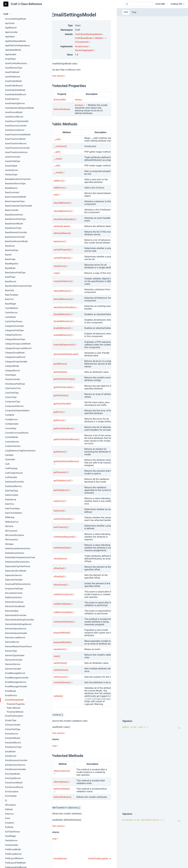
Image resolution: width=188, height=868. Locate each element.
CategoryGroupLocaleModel (18, 344)
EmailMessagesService (16, 682)
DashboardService (13, 486)
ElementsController (14, 660)
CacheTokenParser (14, 322)
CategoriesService (13, 335)
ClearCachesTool (13, 388)
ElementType (11, 651)
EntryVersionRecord (14, 787)
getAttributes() (61, 395)
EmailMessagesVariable (16, 687)
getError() (59, 412)
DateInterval (11, 500)
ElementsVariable (13, 669)
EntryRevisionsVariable (16, 769)
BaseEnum (10, 246)
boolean (80, 105)
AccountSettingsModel (15, 19)
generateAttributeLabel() (66, 354)
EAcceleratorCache (14, 593)
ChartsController (13, 379)
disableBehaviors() (64, 321)
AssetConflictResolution (16, 63)
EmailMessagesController (17, 678)
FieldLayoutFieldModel (15, 863)
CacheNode (10, 317)
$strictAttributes (62, 109)
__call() (57, 139)
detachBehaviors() (64, 299)
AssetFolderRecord (14, 86)
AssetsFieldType (13, 161)
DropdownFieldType (14, 589)
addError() (60, 181)
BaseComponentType (15, 201)
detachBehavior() (63, 291)
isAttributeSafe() (63, 548)
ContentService (12, 442)
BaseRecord (11, 282)
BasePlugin (10, 277)
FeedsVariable (12, 845)
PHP (126, 12)
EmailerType (11, 720)
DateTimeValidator (14, 513)
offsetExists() (60, 559)
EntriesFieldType (13, 729)
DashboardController (15, 482)
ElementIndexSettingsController (20, 620)
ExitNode (9, 827)
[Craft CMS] (161, 4)
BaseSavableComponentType (18, 286)
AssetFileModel (12, 72)
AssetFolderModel (13, 81)
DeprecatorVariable (14, 580)
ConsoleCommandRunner (17, 433)
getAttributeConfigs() (64, 379)
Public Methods (14, 708)
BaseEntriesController (15, 237)
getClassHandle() (62, 404)
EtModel (9, 810)
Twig (134, 12)
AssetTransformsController (17, 148)
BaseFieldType (12, 250)
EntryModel (10, 752)
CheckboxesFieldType (15, 384)
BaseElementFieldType (15, 219)
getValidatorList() (63, 481)
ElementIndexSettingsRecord (18, 624)
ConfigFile (10, 415)
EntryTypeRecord (13, 778)
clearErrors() (61, 266)
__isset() (58, 159)
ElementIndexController (16, 615)
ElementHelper (12, 611)
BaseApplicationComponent (18, 179)
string (79, 100)
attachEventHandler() (65, 219)
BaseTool (9, 299)
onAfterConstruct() (64, 594)
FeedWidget (11, 836)
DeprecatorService (13, 575)
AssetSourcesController (16, 126)
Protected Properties (16, 704)
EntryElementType (13, 747)
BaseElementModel (14, 224)
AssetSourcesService (15, 130)
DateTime (10, 504)
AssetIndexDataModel (15, 90)
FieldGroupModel (13, 849)
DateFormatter (12, 495)
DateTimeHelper (12, 509)
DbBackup (10, 517)
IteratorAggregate (85, 50)
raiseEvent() (61, 649)
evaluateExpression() (65, 345)
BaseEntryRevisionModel (16, 241)
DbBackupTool (12, 522)
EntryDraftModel (13, 738)
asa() (57, 195)
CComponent (83, 42)
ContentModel (12, 437)
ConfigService (11, 420)
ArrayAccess (83, 46)
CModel (100, 38)
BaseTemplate (12, 295)
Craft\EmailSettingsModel (88, 34)
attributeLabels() (62, 226)
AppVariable (11, 55)
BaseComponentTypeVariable (19, 206)
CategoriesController (14, 326)
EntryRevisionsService (15, 765)
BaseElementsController (16, 232)
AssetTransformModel (15, 139)
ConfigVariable (12, 424)
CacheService (11, 313)
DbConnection (12, 540)
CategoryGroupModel (15, 353)
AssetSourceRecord (14, 117)
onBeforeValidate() (64, 612)
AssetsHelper (11, 166)
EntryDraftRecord (13, 743)
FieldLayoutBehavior (14, 858)
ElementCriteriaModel (15, 606)
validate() (58, 696)
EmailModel (11, 691)
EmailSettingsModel (14, 700)
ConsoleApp (11, 428)
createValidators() (64, 281)
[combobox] (139, 4)
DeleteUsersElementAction (17, 562)
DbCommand (11, 531)
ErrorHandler (11, 796)
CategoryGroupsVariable (16, 362)
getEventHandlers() (64, 428)
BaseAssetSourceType (15, 184)
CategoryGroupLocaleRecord (18, 348)
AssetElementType (14, 68)
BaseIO (8, 255)
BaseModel (10, 268)
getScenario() (61, 472)
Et (6, 801)
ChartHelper (11, 375)
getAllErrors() (60, 364)
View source (58, 76)
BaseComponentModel (16, 197)
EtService (9, 814)
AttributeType (11, 175)
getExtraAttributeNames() (67, 439)
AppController (11, 32)
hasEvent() (60, 511)
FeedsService (11, 841)
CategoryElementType (15, 339)
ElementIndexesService (16, 629)
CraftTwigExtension (14, 473)
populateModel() (62, 633)
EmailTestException (14, 716)
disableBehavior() (64, 314)
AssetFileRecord (13, 77)
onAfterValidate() (63, 604)
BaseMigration (12, 264)
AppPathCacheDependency (18, 46)
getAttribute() (60, 372)
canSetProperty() (63, 258)
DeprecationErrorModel (16, 571)
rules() (57, 656)
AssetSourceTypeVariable (17, 121)
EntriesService (12, 734)
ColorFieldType (12, 393)
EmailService (11, 695)
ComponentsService (14, 406)
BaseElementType (13, 228)
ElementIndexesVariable (16, 633)
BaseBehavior (11, 188)
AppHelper (10, 37)
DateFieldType (12, 491)
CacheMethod (12, 308)
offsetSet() (60, 577)
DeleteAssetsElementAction (18, 549)
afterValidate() (62, 782)
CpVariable (10, 460)
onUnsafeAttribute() (65, 622)
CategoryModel (12, 366)
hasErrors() (60, 501)
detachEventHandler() (66, 307)
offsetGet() (60, 568)
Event (8, 818)
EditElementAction (13, 598)
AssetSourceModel (14, 112)
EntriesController (13, 725)
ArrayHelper (11, 59)
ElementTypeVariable (15, 656)
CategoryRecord (12, 371)
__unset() (59, 173)
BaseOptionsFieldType (15, 273)
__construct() (60, 146)
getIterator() (61, 452)
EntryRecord (11, 756)
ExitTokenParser (12, 832)
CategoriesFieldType (14, 330)
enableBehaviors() (64, 335)
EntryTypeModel (12, 774)
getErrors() (60, 420)
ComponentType (13, 402)
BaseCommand (12, 193)
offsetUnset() (61, 585)
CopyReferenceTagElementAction (20, 451)
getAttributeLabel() (64, 387)
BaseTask (10, 290)
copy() (57, 273)
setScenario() (61, 677)
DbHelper (9, 544)
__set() (57, 166)
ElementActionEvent (14, 602)
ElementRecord (12, 642)
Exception (10, 823)
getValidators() (62, 490)
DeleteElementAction (15, 553)
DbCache (9, 526)
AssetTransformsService (16, 152)
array (55, 746)
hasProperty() (62, 527)
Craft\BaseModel (84, 38)
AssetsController (13, 157)
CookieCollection (13, 446)
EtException (11, 805)
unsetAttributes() (63, 682)
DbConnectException (15, 535)
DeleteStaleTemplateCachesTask (20, 558)
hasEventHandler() (64, 519)
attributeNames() (62, 233)
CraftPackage (11, 468)
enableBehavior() (63, 328)
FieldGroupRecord (13, 854)
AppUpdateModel (13, 50)
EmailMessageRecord (15, 673)
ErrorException (12, 792)
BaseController (12, 210)
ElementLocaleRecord (15, 638)
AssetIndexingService (15, 103)
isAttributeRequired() (65, 537)
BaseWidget (11, 304)
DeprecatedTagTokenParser (18, 566)
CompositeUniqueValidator (17, 411)
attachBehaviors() (64, 211)
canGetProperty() (63, 250)
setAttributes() (61, 670)
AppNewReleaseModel (15, 41)
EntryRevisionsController (16, 760)
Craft (7, 464)
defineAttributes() (62, 797)
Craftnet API (178, 4)
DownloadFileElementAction (18, 584)
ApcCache (10, 23)
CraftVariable (11, 477)
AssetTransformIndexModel (18, 135)
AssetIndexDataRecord (16, 95)
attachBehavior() (63, 203)
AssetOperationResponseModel (20, 108)
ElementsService (13, 664)
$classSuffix (60, 100)
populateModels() (63, 642)
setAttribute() (60, 663)
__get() (57, 152)
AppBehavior (11, 28)
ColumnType (11, 397)
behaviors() (60, 241)
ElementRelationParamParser (19, 647)
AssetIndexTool (12, 99)
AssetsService (12, 170)
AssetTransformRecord (16, 144)
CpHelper (9, 455)
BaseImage (10, 259)
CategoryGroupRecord (15, 357)
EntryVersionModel (14, 783)
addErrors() (60, 188)
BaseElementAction (14, 215)
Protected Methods (15, 712)
